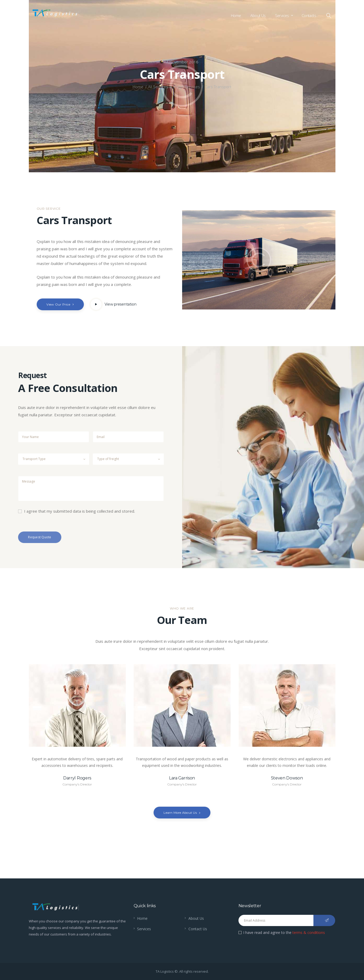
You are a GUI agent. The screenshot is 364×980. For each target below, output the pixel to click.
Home (138, 87)
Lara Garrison (182, 778)
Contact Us (198, 929)
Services (144, 929)
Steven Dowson (287, 778)
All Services (158, 87)
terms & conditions (309, 932)
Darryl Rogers (77, 778)
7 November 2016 (182, 62)
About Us (196, 918)
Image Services (187, 87)
